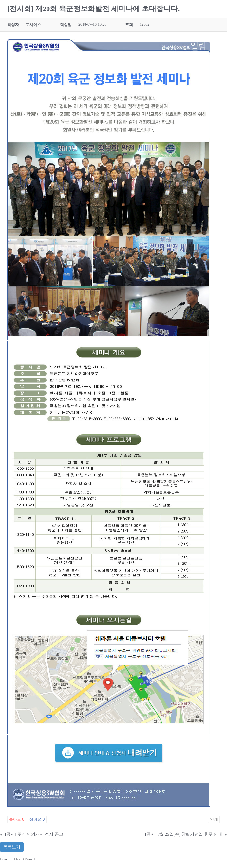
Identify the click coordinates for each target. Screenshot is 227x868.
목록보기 (12, 847)
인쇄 (214, 819)
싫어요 (37, 819)
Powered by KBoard (17, 859)
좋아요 (17, 819)
